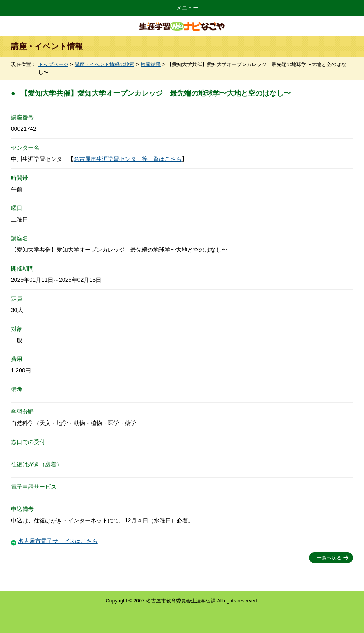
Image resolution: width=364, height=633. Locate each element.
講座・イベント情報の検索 (105, 64)
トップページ (53, 64)
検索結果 (151, 64)
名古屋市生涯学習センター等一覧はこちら (128, 159)
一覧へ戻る (329, 558)
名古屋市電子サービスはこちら (58, 541)
